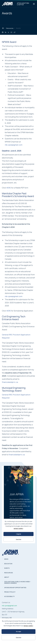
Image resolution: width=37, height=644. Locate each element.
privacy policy (28, 626)
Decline (19, 638)
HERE (9, 188)
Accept (18, 632)
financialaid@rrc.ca (10, 382)
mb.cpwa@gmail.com (14, 145)
